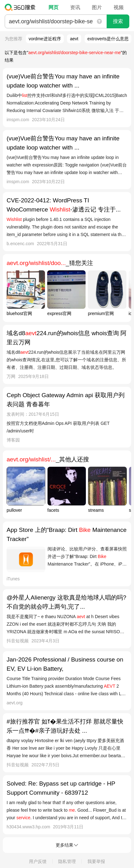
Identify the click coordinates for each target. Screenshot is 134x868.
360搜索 (22, 7)
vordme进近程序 (45, 39)
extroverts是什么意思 (108, 39)
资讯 (75, 7)
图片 (97, 7)
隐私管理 (67, 861)
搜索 (118, 21)
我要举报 (96, 861)
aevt (74, 39)
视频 (119, 7)
